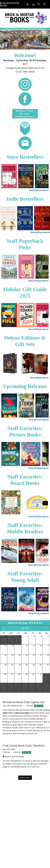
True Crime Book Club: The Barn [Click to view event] (24, 746)
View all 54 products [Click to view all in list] (39, 613)
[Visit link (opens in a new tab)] (25, 84)
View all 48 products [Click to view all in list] (39, 329)
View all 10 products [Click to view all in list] (39, 190)
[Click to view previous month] (4, 628)
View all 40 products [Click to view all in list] (38, 281)
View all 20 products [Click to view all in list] (39, 517)
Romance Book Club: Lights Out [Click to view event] (23, 702)
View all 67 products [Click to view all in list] (39, 420)
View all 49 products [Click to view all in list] (39, 468)
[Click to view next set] (45, 177)
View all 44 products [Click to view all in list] (38, 565)
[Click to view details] (9, 176)
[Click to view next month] (46, 628)
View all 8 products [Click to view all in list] (39, 378)
